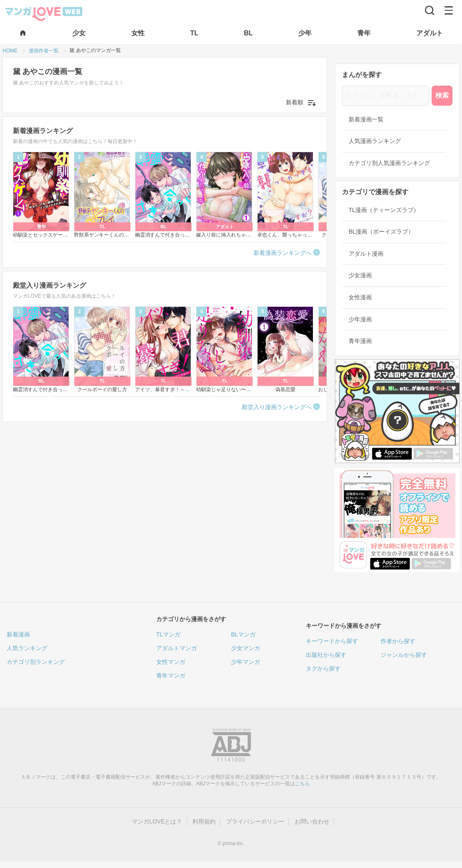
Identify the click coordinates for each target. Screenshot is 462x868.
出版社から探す (326, 655)
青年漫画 (360, 341)
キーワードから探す (332, 641)
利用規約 (204, 821)
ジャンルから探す (404, 655)
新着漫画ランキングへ (283, 253)
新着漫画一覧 (366, 119)
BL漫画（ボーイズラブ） (381, 232)
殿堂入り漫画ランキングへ (277, 407)
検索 (442, 95)
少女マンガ (246, 648)
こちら (302, 784)
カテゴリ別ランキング (36, 662)
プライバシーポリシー (255, 821)
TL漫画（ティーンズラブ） (384, 210)
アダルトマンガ (177, 648)
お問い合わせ (312, 821)
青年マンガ (171, 676)
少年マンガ (246, 662)
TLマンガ (168, 634)
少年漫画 (360, 319)
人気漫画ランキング (375, 141)
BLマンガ (243, 634)
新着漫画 (18, 634)
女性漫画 (360, 297)
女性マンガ (171, 662)
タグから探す (323, 668)
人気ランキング (27, 648)
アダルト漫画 (366, 254)
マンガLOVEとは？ (157, 821)
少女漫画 (360, 275)
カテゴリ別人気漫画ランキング (389, 163)
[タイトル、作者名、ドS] (386, 96)
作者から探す (398, 641)
